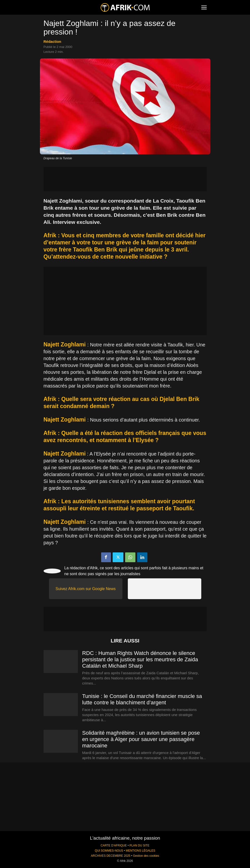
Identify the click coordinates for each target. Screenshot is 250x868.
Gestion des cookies (146, 856)
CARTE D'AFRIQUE (114, 845)
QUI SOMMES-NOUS (109, 851)
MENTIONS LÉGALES (141, 851)
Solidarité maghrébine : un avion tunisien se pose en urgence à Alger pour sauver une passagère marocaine (141, 739)
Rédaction (53, 41)
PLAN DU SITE (139, 845)
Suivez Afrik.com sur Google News (86, 589)
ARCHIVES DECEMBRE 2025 (111, 856)
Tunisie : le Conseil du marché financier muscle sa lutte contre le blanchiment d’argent (142, 699)
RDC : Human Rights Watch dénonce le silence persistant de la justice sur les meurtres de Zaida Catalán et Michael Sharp (140, 659)
